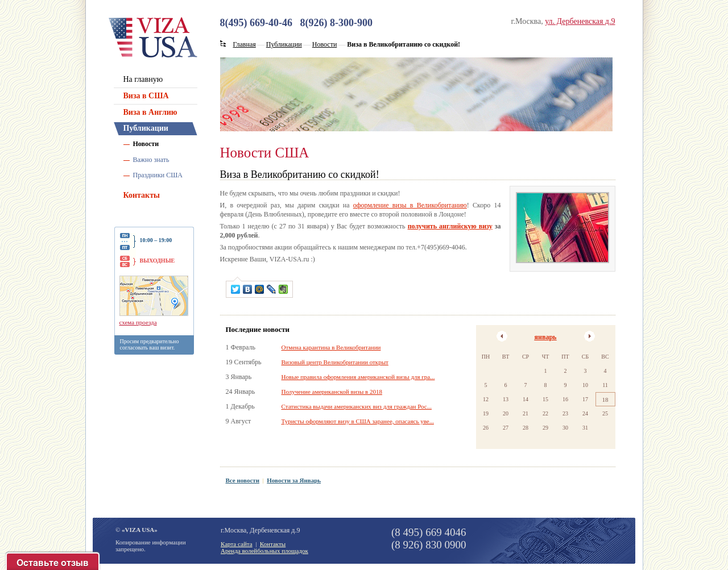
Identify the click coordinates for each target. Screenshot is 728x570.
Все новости (243, 480)
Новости (146, 144)
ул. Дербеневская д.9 (580, 21)
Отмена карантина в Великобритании (331, 347)
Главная (245, 44)
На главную (143, 79)
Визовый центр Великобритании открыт (335, 362)
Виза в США (146, 96)
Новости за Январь (294, 480)
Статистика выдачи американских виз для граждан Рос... (357, 406)
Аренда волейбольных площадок (264, 551)
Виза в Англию (150, 112)
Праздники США (158, 175)
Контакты (142, 195)
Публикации (146, 128)
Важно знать (151, 160)
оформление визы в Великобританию (410, 205)
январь (546, 337)
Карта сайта (237, 544)
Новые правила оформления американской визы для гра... (358, 377)
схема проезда (138, 322)
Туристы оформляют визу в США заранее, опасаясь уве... (358, 421)
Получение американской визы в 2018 (332, 392)
